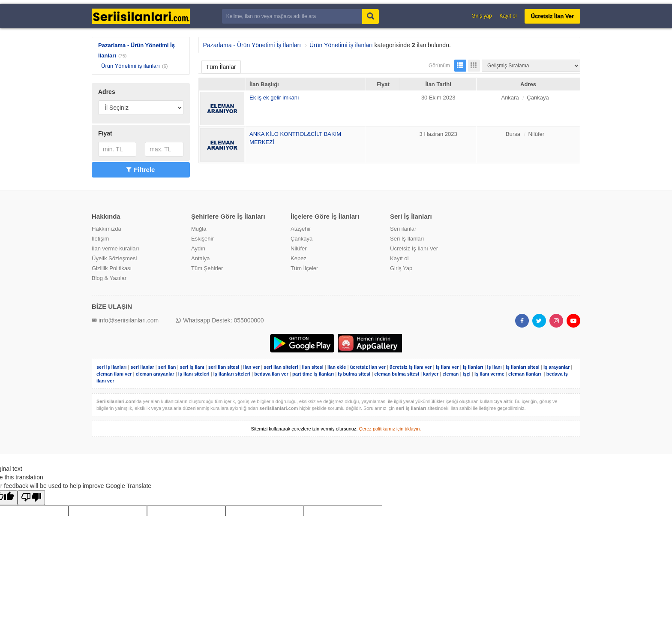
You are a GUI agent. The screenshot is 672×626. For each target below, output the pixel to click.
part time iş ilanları (313, 374)
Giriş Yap (401, 268)
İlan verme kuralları (115, 248)
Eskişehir (202, 239)
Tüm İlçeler (304, 268)
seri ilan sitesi (224, 367)
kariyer (431, 374)
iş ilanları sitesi (523, 367)
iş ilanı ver (447, 367)
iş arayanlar (556, 367)
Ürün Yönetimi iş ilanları (130, 66)
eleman (450, 374)
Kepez (298, 258)
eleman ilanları (525, 374)
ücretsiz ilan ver (368, 367)
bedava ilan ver (271, 374)
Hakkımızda (106, 229)
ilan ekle (337, 367)
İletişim (100, 239)
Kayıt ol (508, 16)
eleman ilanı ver (114, 374)
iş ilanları (473, 367)
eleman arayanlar (155, 374)
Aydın (198, 248)
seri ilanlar (142, 367)
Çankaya (301, 239)
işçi (467, 374)
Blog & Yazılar (109, 278)
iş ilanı (495, 367)
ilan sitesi (313, 367)
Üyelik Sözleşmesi (114, 258)
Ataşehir (301, 229)
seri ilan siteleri (281, 367)
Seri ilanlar (403, 229)
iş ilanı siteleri (194, 374)
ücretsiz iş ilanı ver (411, 367)
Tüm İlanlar (221, 67)
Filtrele (141, 170)
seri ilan (167, 367)
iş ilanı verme (490, 374)
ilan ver (252, 367)
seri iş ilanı (192, 367)
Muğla (199, 229)
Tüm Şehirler (207, 268)
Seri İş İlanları (407, 239)
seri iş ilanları (111, 367)
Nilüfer (299, 248)
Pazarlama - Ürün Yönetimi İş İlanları (252, 45)
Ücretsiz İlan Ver (552, 16)
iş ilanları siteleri (232, 374)
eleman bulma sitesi (397, 374)
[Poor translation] (31, 498)
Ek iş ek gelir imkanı (274, 98)
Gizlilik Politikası (112, 268)
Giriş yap (481, 16)
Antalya (200, 258)
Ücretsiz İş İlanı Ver (414, 248)
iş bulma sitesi (354, 374)
